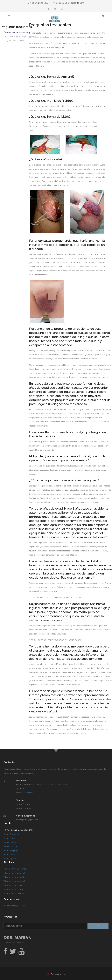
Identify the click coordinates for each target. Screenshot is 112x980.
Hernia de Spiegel (11, 850)
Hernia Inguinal (10, 842)
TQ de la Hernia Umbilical (14, 873)
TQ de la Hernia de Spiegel (15, 885)
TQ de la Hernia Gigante (13, 893)
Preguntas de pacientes (14, 41)
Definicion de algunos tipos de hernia (20, 36)
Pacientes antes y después (15, 906)
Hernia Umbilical (11, 838)
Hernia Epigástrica (11, 834)
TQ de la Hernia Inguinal (14, 877)
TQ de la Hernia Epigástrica (15, 869)
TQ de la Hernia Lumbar (13, 889)
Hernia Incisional (11, 846)
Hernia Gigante (10, 859)
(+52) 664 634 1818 (38, 3)
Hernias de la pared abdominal (18, 830)
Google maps (27, 793)
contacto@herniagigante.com (68, 3)
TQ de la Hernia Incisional (14, 881)
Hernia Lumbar (10, 855)
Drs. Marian (18, 938)
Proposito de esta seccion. (17, 32)
